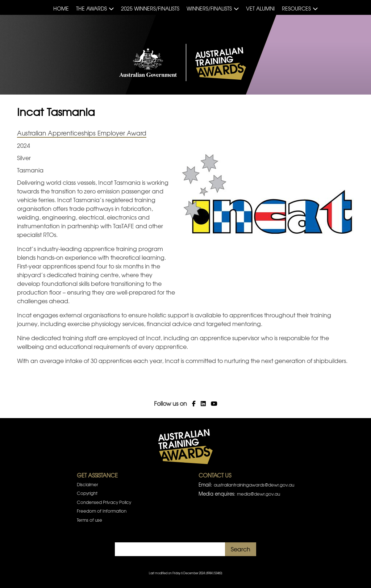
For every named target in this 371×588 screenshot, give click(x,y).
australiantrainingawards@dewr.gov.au (254, 485)
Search (241, 549)
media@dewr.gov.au (259, 494)
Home (61, 8)
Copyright (87, 493)
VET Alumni (260, 8)
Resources (296, 8)
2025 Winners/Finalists (150, 8)
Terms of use (89, 520)
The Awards (91, 8)
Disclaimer (87, 484)
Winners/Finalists (209, 8)
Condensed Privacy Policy (104, 502)
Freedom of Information (102, 511)
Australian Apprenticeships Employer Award (82, 133)
